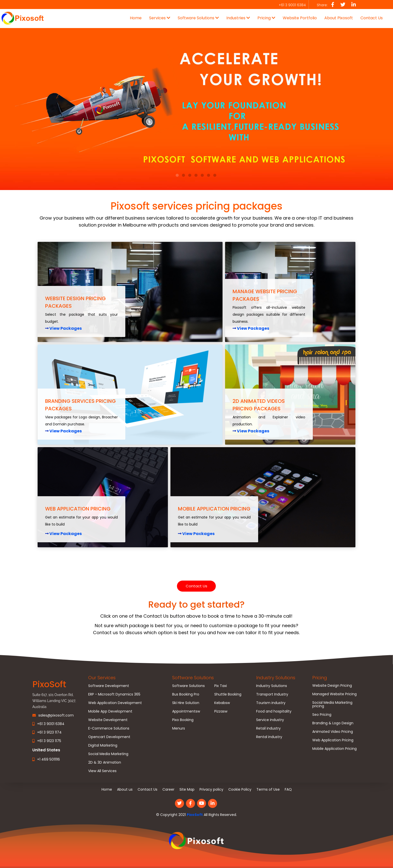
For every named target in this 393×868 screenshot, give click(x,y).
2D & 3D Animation (105, 762)
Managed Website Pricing (334, 694)
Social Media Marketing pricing (332, 704)
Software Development (109, 686)
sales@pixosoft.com (56, 715)
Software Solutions (193, 678)
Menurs (179, 728)
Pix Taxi (221, 686)
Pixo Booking (183, 720)
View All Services (102, 771)
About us (125, 789)
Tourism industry (271, 703)
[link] (197, 841)
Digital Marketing (103, 745)
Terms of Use (268, 789)
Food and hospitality (274, 711)
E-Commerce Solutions (109, 728)
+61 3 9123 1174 (49, 732)
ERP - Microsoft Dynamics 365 (114, 694)
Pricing (320, 678)
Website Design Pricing (332, 685)
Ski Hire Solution (186, 703)
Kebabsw (222, 703)
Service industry (270, 720)
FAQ (288, 789)
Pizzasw (221, 711)
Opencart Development (109, 737)
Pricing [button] (266, 18)
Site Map (187, 789)
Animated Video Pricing (333, 732)
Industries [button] (238, 18)
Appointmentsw (186, 711)
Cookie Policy (240, 789)
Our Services (102, 678)
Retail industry (268, 728)
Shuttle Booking (228, 694)
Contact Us (372, 18)
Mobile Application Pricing (334, 749)
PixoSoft (195, 815)
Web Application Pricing (333, 740)
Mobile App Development (110, 711)
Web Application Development (115, 703)
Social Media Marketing (108, 754)
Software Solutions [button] (198, 18)
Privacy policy (211, 789)
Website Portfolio (300, 18)
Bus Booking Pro (186, 694)
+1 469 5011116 (48, 759)
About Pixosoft (339, 18)
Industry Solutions (276, 678)
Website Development (108, 720)
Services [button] (160, 18)
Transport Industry (272, 694)
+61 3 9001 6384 (51, 724)
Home (136, 18)
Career (168, 789)
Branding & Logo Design (333, 723)
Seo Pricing (322, 715)
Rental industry (269, 737)
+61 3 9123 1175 (49, 741)
